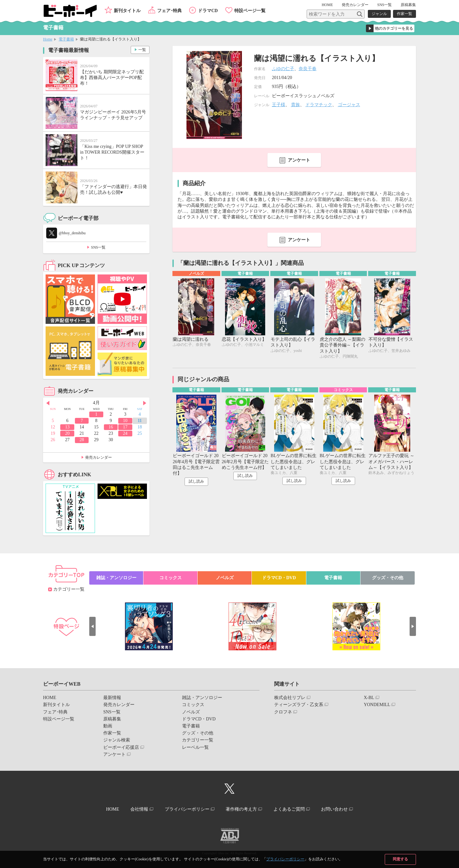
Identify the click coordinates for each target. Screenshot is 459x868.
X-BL (369, 698)
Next (145, 403)
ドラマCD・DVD (279, 578)
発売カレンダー (98, 457)
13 (67, 427)
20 (67, 433)
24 (125, 433)
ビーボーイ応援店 (121, 747)
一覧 (142, 50)
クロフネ (283, 712)
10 (125, 421)
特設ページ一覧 (250, 11)
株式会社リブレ (290, 698)
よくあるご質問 (289, 809)
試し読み (196, 481)
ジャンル (379, 14)
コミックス (171, 578)
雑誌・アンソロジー (116, 578)
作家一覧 (404, 14)
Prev (48, 403)
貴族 (295, 105)
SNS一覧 (384, 5)
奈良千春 (308, 69)
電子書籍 (66, 39)
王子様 (279, 105)
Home (48, 39)
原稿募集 (408, 5)
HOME (327, 5)
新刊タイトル (127, 11)
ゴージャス (349, 105)
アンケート (299, 160)
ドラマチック (319, 105)
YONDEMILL (377, 705)
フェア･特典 (169, 11)
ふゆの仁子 (283, 69)
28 (82, 440)
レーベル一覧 (195, 747)
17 (125, 427)
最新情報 (112, 698)
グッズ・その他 (388, 578)
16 (111, 427)
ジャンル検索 (117, 740)
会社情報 (139, 809)
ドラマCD (208, 11)
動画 (108, 726)
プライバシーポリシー (285, 859)
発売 (355, 5)
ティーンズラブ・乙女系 (299, 705)
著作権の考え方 (241, 809)
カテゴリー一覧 (69, 589)
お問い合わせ (334, 809)
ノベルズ (225, 578)
